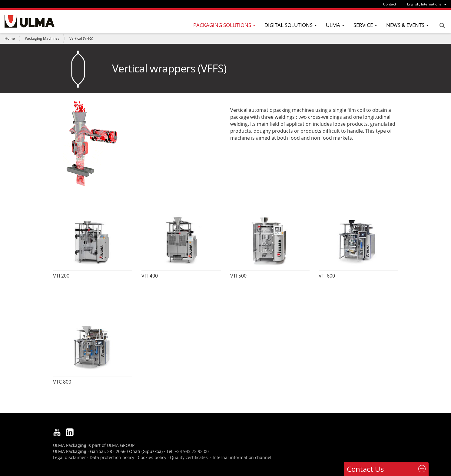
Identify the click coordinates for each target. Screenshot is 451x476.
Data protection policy (112, 457)
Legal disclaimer (70, 457)
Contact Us (365, 469)
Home (10, 38)
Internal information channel (242, 457)
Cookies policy (152, 457)
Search (442, 25)
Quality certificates (189, 457)
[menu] (427, 4)
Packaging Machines (42, 38)
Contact (390, 4)
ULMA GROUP (121, 445)
